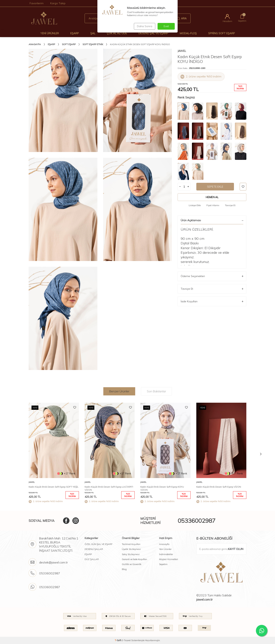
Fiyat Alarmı (213, 205)
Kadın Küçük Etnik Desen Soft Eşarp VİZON (219, 487)
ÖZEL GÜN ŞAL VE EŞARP (98, 544)
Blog (124, 569)
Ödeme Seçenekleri (212, 276)
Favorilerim (37, 3)
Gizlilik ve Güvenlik (132, 564)
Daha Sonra (144, 26)
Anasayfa (35, 44)
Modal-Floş (188, 33)
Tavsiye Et (230, 205)
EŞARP (88, 554)
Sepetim (163, 564)
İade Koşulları (212, 301)
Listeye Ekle (195, 205)
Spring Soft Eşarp (222, 33)
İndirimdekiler (166, 554)
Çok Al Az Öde (117, 33)
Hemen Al (212, 197)
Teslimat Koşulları (131, 544)
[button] (261, 454)
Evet (166, 26)
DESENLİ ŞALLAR (94, 549)
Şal (93, 33)
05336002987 (197, 521)
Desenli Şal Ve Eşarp (153, 33)
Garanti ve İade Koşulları (134, 559)
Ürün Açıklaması (212, 220)
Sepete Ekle (215, 187)
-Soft (118, 640)
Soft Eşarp (69, 44)
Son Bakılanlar (156, 391)
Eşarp (75, 33)
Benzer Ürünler (119, 391)
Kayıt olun (236, 549)
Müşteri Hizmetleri (169, 559)
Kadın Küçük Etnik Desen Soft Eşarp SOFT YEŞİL (53, 487)
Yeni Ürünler (50, 33)
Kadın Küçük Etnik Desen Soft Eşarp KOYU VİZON (162, 488)
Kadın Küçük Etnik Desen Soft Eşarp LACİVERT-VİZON (109, 488)
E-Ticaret (126, 640)
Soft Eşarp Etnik (93, 44)
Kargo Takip (58, 3)
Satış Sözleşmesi (131, 554)
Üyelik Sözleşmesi (131, 549)
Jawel (182, 51)
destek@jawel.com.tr (53, 562)
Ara (182, 18)
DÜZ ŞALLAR (92, 559)
